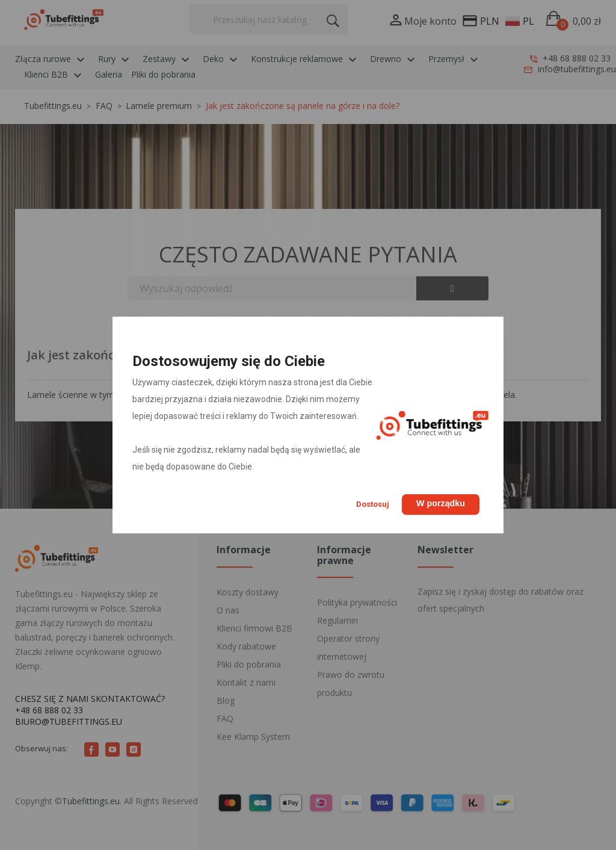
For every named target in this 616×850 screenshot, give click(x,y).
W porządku (439, 503)
